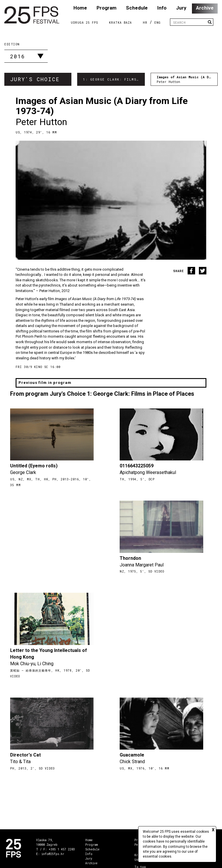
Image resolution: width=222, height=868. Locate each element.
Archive (205, 8)
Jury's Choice (35, 79)
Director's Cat (25, 755)
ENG (158, 23)
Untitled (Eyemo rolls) (34, 466)
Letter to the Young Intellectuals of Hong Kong (49, 654)
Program (107, 8)
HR (145, 23)
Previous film (45, 383)
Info (162, 8)
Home (80, 8)
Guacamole (132, 755)
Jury (181, 8)
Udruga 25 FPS (84, 23)
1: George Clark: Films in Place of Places (114, 79)
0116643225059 (137, 466)
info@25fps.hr (53, 854)
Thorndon (130, 558)
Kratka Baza (120, 23)
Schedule (137, 8)
